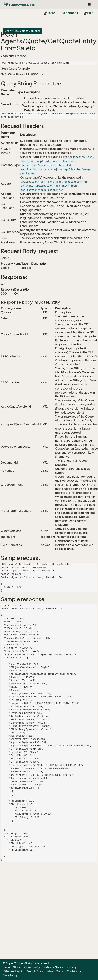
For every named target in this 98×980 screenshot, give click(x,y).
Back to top (10, 975)
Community (32, 967)
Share (49, 13)
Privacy (72, 967)
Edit (88, 13)
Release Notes (53, 967)
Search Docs (35, 971)
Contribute (74, 971)
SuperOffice (12, 967)
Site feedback (13, 971)
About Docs (55, 971)
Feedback (69, 13)
